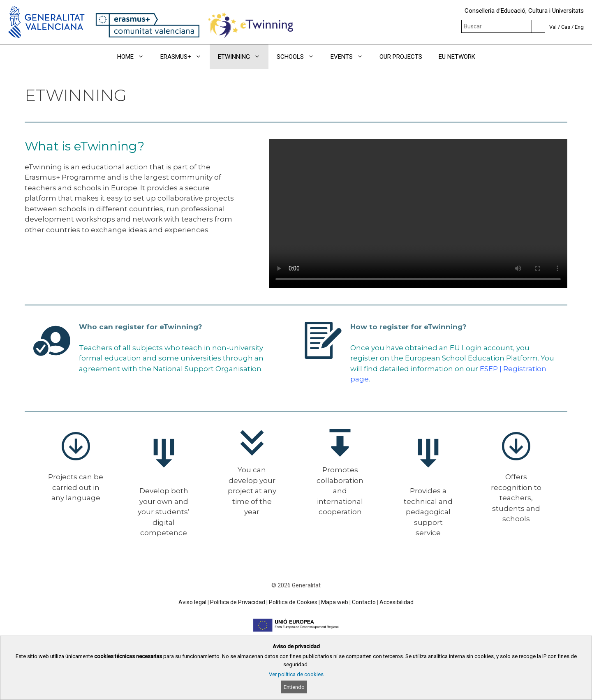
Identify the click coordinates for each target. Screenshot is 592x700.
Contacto (364, 602)
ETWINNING (243, 57)
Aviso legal (192, 602)
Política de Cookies (293, 602)
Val (553, 27)
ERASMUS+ (185, 57)
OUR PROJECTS (401, 57)
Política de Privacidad (238, 602)
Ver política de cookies (296, 674)
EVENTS (351, 57)
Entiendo (294, 687)
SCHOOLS (299, 57)
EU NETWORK (457, 57)
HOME (135, 57)
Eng (579, 27)
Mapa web (335, 602)
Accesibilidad (397, 602)
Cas (566, 27)
